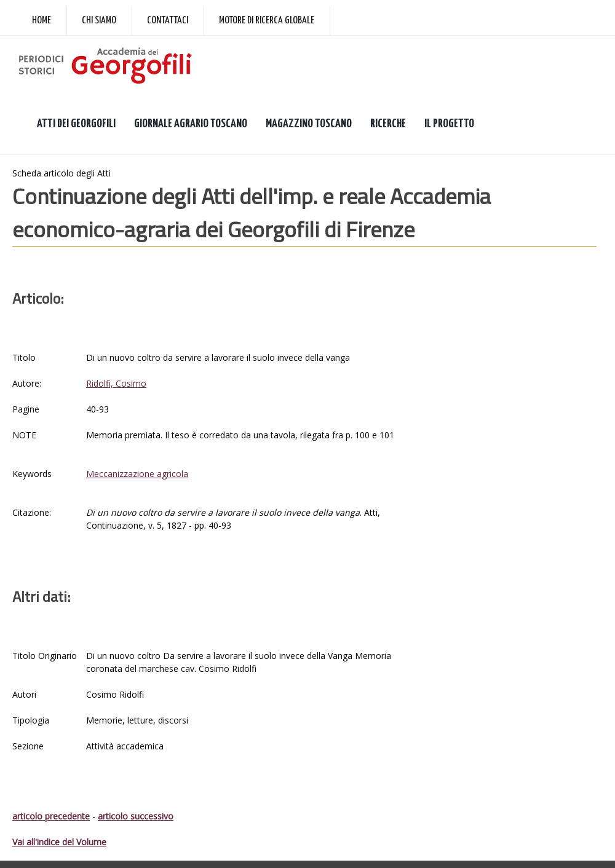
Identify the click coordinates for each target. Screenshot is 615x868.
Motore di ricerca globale (267, 21)
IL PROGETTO (449, 124)
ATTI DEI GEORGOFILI (76, 124)
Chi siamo (99, 21)
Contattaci (168, 21)
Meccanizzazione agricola (137, 474)
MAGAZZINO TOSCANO (309, 124)
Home (42, 21)
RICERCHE (388, 124)
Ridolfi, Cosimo (116, 383)
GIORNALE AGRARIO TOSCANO (191, 124)
